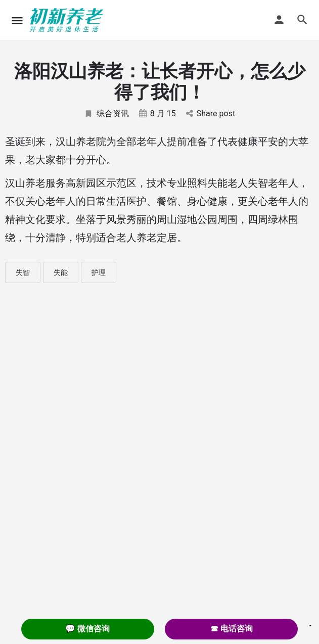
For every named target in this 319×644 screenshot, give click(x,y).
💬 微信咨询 (87, 629)
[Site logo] (68, 20)
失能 (61, 272)
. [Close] (310, 622)
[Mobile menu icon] (17, 20)
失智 (23, 272)
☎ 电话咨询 (232, 629)
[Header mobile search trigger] (302, 20)
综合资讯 (106, 113)
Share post (211, 113)
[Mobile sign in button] (279, 20)
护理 (99, 272)
